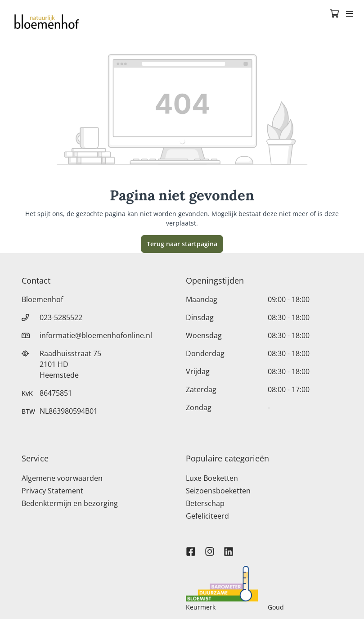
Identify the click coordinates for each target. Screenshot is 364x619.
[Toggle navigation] (350, 14)
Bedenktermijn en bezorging (70, 503)
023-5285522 (61, 317)
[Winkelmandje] (334, 14)
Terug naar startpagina (182, 244)
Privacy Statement (52, 491)
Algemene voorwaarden (62, 478)
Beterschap (205, 503)
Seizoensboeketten (218, 491)
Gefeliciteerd (207, 516)
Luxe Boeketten (212, 478)
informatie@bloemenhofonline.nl (96, 335)
